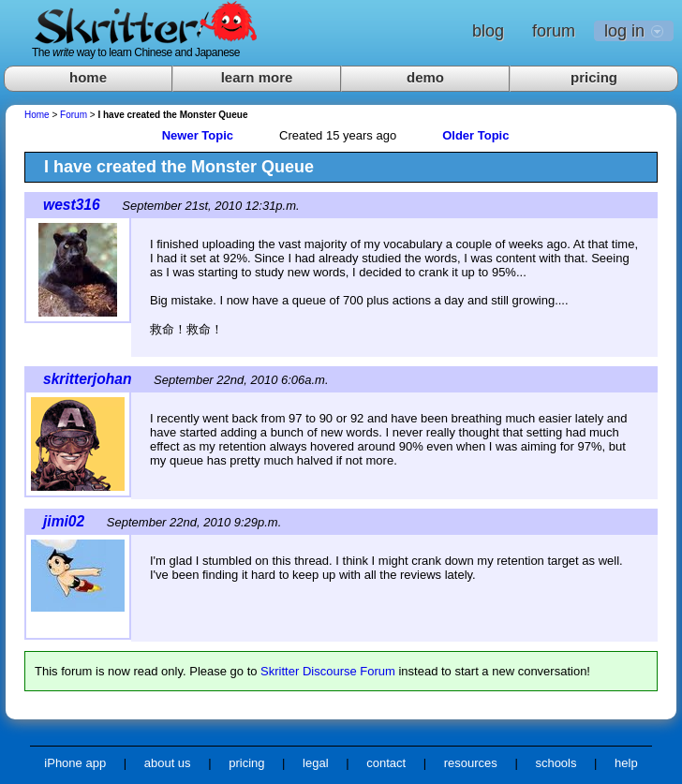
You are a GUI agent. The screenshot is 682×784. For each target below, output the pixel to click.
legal (315, 763)
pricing (594, 77)
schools (556, 763)
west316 (72, 205)
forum (554, 31)
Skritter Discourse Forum (328, 671)
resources (471, 763)
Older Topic (475, 135)
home (88, 77)
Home (37, 115)
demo (425, 77)
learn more (257, 77)
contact (386, 763)
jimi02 (64, 521)
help (626, 763)
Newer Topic (198, 135)
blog (488, 31)
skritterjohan (87, 379)
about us (168, 763)
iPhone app (75, 763)
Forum (74, 115)
